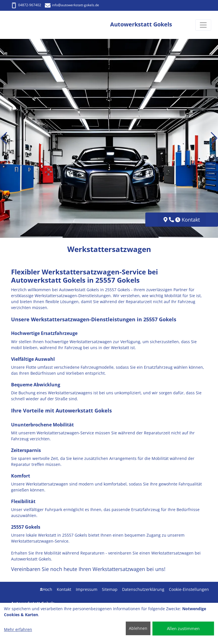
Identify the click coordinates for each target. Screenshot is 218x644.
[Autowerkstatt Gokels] (28, 25)
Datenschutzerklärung (143, 589)
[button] (4, 138)
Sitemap (110, 589)
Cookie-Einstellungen (189, 589)
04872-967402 (26, 5)
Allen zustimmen (183, 628)
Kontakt (64, 589)
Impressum (87, 589)
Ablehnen (138, 628)
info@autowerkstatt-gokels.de (72, 5)
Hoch (46, 589)
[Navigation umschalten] (203, 25)
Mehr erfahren (18, 629)
